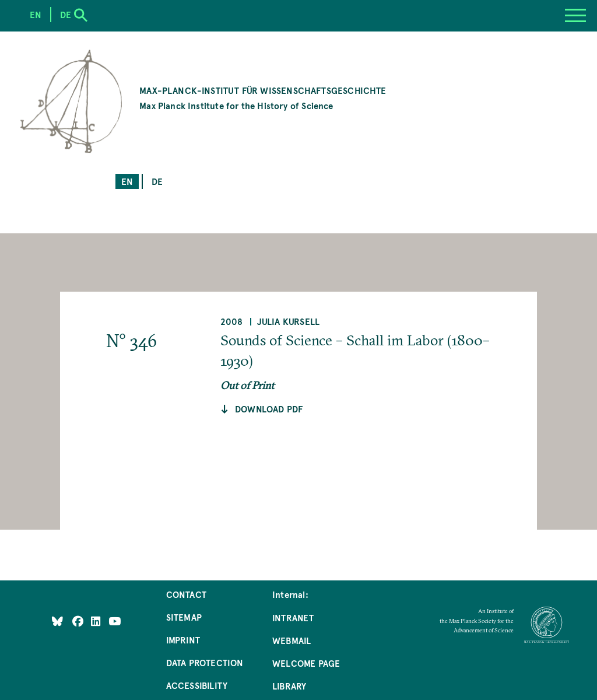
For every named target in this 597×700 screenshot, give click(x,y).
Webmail (292, 640)
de (157, 181)
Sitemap (184, 617)
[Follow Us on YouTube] (115, 621)
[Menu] (575, 16)
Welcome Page (306, 663)
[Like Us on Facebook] (79, 621)
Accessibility (197, 685)
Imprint (183, 640)
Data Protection (205, 662)
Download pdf (269, 409)
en (127, 181)
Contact (186, 594)
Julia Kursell (288, 321)
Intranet (293, 617)
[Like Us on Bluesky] (57, 621)
